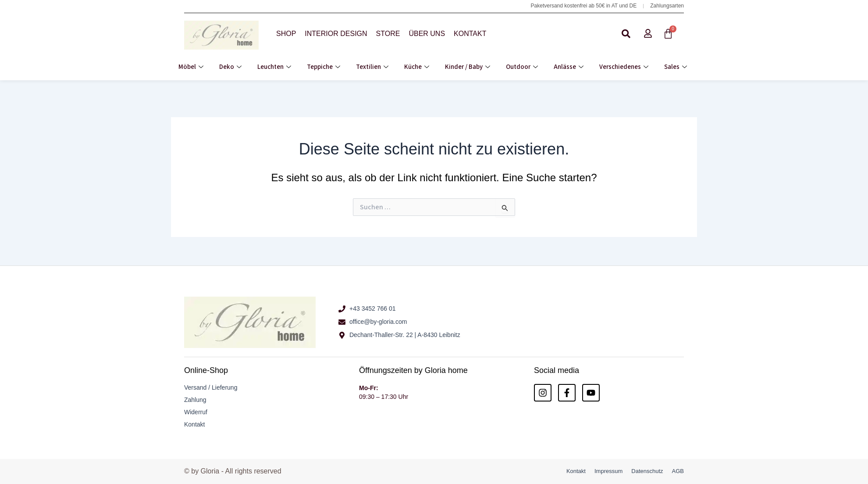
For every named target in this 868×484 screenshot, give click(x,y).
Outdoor (522, 67)
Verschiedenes (624, 67)
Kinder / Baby (468, 67)
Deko (230, 67)
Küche (417, 67)
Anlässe (569, 67)
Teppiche (324, 67)
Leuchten (274, 67)
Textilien (372, 67)
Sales (676, 67)
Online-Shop (206, 370)
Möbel (191, 67)
